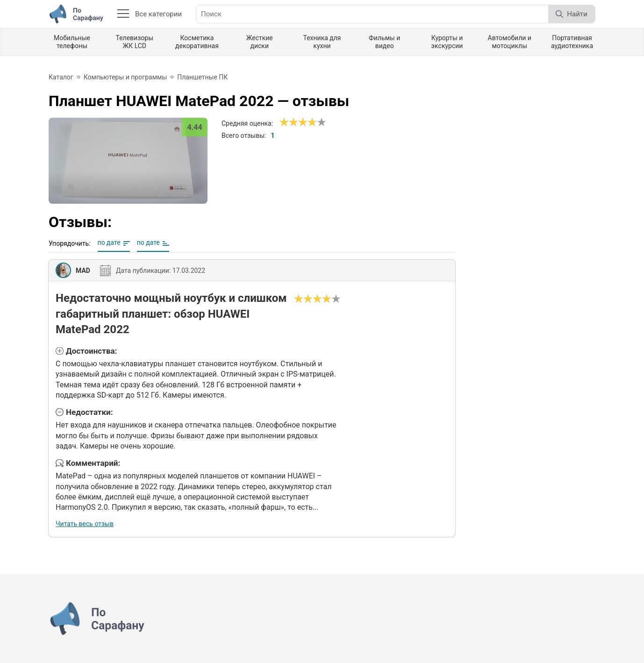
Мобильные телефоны (72, 42)
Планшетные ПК (202, 77)
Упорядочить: (70, 243)
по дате (109, 242)
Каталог (61, 77)
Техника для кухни (322, 42)
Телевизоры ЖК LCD (134, 42)
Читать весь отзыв (85, 524)
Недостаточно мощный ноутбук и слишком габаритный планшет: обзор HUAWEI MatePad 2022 (171, 314)
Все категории (150, 14)
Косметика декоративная (197, 42)
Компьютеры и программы (125, 77)
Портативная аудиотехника (572, 42)
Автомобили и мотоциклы (510, 42)
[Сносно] (289, 122)
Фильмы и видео (384, 42)
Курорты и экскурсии (447, 42)
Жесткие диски (260, 42)
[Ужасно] (284, 122)
